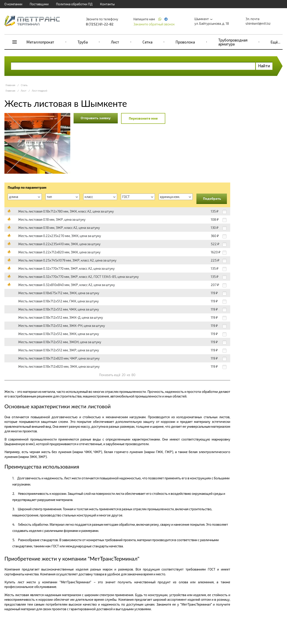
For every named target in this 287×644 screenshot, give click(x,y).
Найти (264, 66)
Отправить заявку (96, 118)
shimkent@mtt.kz (258, 23)
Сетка (147, 42)
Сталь (24, 85)
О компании (13, 4)
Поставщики (39, 4)
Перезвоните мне (143, 118)
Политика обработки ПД (74, 4)
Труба (83, 42)
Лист (115, 42)
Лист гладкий (40, 91)
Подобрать (212, 198)
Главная (10, 85)
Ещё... (276, 42)
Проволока (185, 42)
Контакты (107, 4)
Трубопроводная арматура (233, 42)
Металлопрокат (40, 42)
